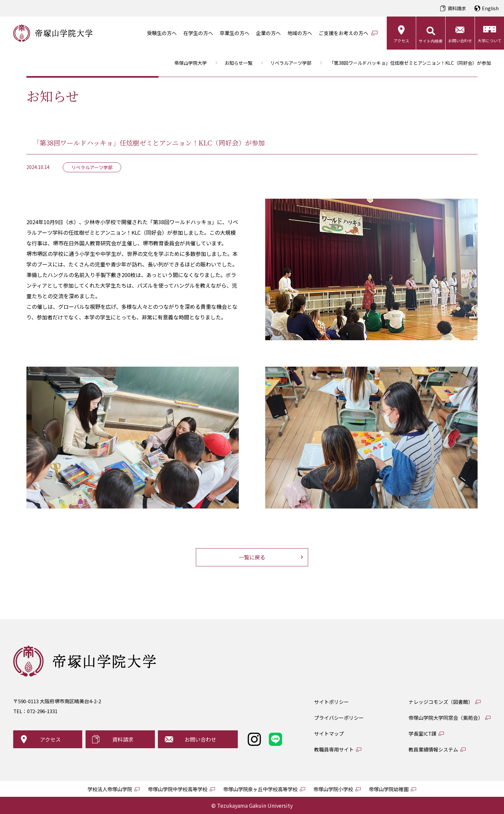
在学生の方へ (198, 33)
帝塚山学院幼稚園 (389, 789)
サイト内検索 (431, 41)
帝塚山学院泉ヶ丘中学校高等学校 (260, 789)
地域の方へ (300, 33)
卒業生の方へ (234, 33)
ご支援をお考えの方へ (343, 33)
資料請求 (457, 8)
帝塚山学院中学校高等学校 (178, 789)
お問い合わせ (460, 41)
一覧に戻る (252, 557)
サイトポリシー (331, 702)
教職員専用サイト (334, 749)
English (490, 8)
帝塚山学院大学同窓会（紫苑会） (446, 718)
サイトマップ (329, 733)
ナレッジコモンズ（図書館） (441, 702)
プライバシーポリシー (339, 718)
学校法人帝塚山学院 (110, 789)
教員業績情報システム (433, 749)
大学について (489, 41)
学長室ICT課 (422, 733)
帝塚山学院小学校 (333, 789)
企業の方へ (268, 33)
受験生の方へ (162, 33)
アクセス (401, 41)
